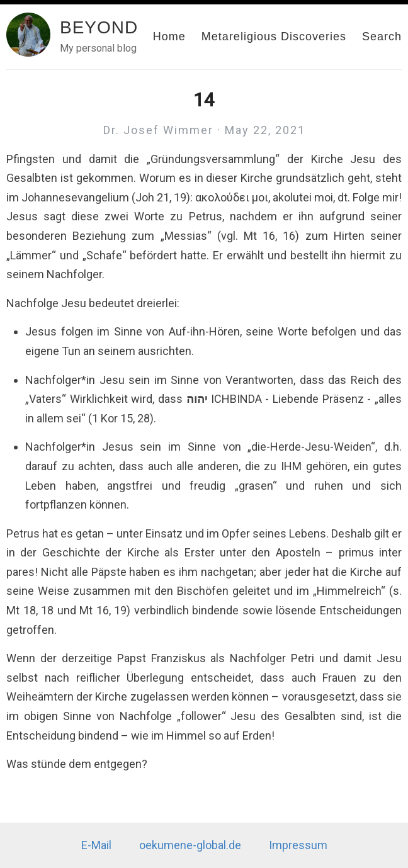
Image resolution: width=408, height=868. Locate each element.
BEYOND (99, 27)
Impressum (298, 845)
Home (169, 37)
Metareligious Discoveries (274, 37)
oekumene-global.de (190, 845)
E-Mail (96, 845)
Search (382, 37)
